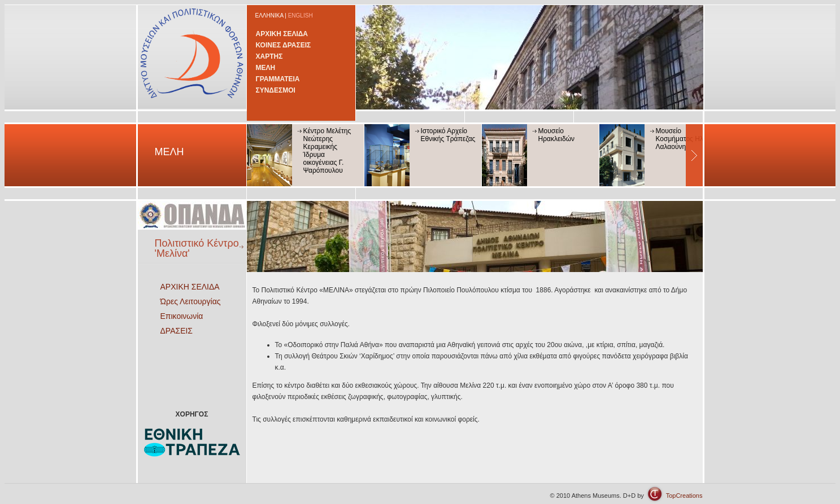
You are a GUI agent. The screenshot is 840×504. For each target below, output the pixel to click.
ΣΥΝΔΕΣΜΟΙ (276, 90)
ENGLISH (301, 16)
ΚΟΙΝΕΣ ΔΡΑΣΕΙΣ (284, 45)
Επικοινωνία (182, 316)
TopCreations (684, 496)
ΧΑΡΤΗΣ (269, 56)
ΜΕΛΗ (266, 68)
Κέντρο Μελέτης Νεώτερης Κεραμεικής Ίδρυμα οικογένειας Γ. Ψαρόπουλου (327, 151)
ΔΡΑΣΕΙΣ (177, 331)
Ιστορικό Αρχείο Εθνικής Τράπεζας (448, 135)
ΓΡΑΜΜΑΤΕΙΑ (278, 79)
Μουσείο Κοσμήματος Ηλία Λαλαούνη (682, 139)
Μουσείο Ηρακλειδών (557, 135)
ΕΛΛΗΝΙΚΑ (269, 16)
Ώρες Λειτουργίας (191, 301)
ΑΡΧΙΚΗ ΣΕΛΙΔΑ (282, 34)
